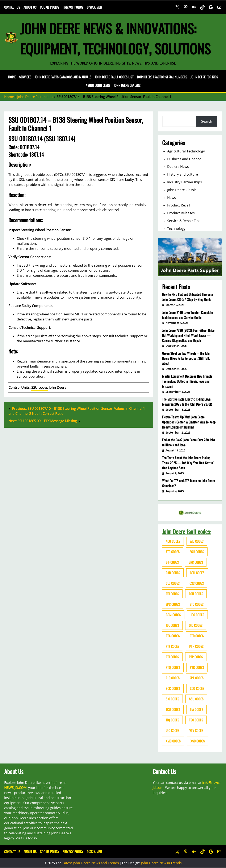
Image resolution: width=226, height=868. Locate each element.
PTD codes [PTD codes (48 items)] (197, 636)
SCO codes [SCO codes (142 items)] (197, 688)
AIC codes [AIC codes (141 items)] (197, 541)
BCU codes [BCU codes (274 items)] (197, 552)
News (171, 198)
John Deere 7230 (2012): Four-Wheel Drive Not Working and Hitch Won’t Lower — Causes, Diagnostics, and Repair (188, 335)
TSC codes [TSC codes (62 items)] (196, 720)
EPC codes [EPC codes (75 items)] (173, 604)
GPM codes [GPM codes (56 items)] (173, 615)
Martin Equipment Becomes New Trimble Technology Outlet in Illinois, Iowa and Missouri (187, 381)
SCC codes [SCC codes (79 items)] (173, 688)
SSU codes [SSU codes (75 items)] (196, 699)
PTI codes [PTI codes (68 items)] (172, 657)
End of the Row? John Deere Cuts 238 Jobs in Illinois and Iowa (189, 442)
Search (207, 121)
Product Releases (181, 213)
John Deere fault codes (35, 97)
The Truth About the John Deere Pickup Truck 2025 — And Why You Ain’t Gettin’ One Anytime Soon (188, 463)
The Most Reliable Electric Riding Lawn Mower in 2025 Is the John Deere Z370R (187, 402)
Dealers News (178, 167)
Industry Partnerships (185, 182)
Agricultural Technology (186, 151)
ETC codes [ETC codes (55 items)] (197, 604)
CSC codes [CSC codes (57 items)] (197, 583)
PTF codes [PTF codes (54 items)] (173, 646)
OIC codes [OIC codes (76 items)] (196, 625)
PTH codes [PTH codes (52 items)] (196, 646)
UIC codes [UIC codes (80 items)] (173, 730)
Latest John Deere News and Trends (91, 863)
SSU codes (40, 388)
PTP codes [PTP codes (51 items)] (196, 657)
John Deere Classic (182, 190)
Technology (176, 229)
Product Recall (179, 205)
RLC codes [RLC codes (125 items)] (173, 678)
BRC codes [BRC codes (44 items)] (196, 562)
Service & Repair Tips (184, 221)
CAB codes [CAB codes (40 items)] (173, 573)
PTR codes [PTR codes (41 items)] (197, 667)
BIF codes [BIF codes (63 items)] (172, 562)
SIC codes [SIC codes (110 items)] (172, 699)
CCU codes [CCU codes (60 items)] (197, 573)
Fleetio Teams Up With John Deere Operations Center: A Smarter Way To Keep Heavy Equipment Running (189, 422)
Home (12, 77)
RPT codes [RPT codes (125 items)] (196, 678)
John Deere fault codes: (187, 531)
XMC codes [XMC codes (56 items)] (173, 741)
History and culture (183, 174)
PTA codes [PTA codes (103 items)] (173, 636)
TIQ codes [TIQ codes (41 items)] (172, 720)
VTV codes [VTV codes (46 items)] (196, 730)
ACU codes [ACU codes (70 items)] (173, 541)
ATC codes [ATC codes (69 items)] (173, 552)
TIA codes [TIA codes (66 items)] (196, 709)
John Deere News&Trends (161, 863)
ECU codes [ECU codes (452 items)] (196, 594)
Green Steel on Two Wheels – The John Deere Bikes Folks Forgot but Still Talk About (186, 358)
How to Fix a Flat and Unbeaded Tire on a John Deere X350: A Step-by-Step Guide (187, 297)
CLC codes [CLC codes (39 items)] (173, 583)
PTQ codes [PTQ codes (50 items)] (173, 667)
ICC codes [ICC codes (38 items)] (197, 615)
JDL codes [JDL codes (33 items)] (172, 625)
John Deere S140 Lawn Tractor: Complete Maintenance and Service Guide (187, 315)
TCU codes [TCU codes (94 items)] (173, 709)
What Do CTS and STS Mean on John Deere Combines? (189, 483)
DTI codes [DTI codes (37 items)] (172, 594)
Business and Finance (184, 159)
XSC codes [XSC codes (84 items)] (198, 741)
